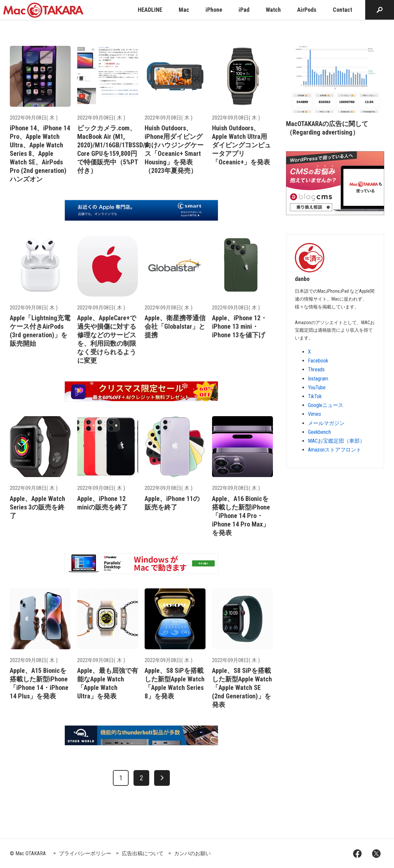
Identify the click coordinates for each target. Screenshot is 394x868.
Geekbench (319, 432)
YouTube (317, 388)
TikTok (315, 396)
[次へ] (162, 778)
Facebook (318, 361)
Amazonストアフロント (335, 450)
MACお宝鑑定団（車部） (336, 441)
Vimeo (314, 414)
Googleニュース (326, 405)
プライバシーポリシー (85, 853)
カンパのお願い (192, 853)
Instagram (318, 379)
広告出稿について (143, 853)
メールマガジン (326, 423)
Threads (316, 369)
